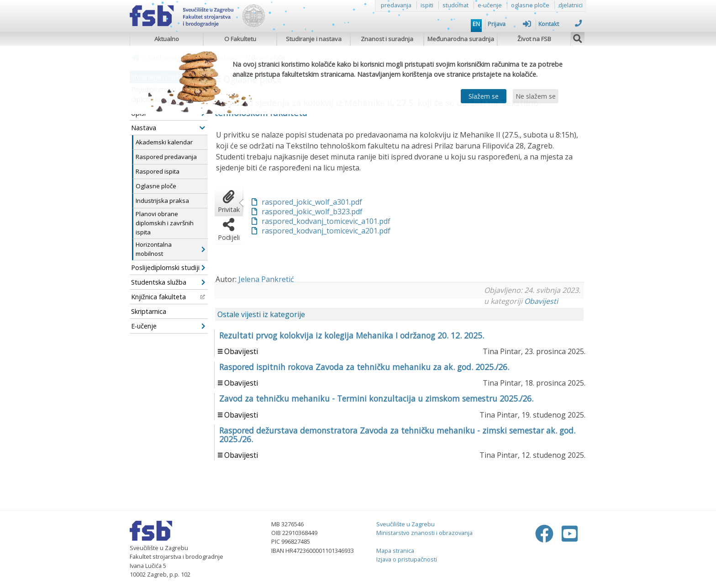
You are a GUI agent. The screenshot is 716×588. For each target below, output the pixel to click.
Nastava (168, 128)
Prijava (509, 24)
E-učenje (168, 326)
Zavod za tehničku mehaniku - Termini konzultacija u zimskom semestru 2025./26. (376, 398)
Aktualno (167, 39)
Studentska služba (168, 282)
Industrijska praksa (162, 201)
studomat (455, 5)
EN (476, 24)
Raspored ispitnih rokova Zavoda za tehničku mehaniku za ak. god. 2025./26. (364, 367)
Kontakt (560, 24)
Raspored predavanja (166, 157)
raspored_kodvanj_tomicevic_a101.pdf (326, 221)
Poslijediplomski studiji (168, 268)
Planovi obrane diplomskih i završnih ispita (165, 223)
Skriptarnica (149, 311)
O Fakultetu (240, 39)
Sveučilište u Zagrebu (405, 524)
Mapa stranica (395, 551)
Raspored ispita (158, 171)
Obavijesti (541, 301)
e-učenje (490, 5)
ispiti (427, 5)
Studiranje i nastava (314, 39)
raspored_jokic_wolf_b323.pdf (312, 212)
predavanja (396, 5)
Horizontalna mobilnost (170, 249)
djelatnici (571, 5)
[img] (578, 37)
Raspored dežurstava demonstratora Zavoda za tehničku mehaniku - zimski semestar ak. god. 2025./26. (397, 435)
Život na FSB (534, 39)
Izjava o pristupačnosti (407, 559)
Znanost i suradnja (387, 39)
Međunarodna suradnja (461, 39)
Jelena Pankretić (266, 279)
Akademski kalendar (164, 142)
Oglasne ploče (156, 186)
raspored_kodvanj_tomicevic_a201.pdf (326, 231)
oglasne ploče (530, 5)
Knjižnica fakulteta (168, 297)
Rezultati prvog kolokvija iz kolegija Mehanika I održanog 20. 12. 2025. (352, 335)
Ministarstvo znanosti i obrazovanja (424, 533)
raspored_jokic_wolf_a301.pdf (312, 202)
